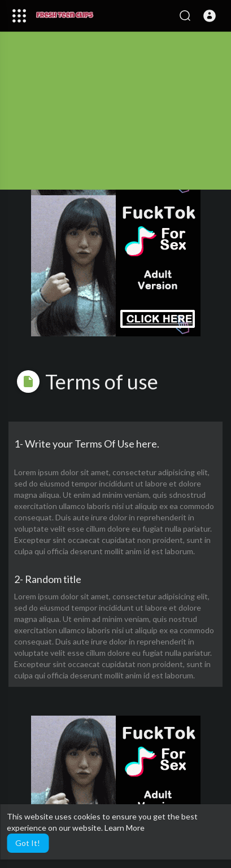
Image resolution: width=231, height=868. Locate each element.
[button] (210, 16)
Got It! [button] (28, 843)
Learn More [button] (125, 828)
